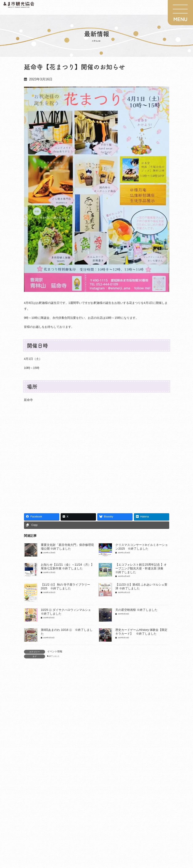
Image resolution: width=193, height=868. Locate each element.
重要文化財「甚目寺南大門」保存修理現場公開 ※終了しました (86, 771)
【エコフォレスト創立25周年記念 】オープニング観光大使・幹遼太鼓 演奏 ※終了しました (141, 568)
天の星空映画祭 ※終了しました (136, 610)
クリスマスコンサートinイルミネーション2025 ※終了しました (87, 795)
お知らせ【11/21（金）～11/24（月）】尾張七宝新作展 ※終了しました (92, 819)
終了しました (54, 656)
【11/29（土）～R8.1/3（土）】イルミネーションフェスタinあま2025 (91, 843)
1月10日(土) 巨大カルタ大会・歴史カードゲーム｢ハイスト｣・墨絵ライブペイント (98, 748)
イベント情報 (55, 651)
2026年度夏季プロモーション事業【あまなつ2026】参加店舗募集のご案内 (94, 724)
